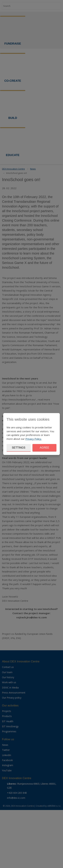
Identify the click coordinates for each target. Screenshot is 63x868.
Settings (19, 448)
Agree (44, 448)
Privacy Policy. (34, 439)
